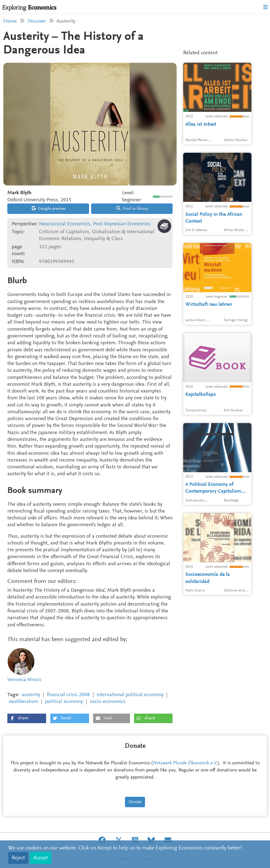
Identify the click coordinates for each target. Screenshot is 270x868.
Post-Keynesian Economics (122, 224)
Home (10, 21)
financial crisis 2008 (68, 695)
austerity (31, 695)
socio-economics (108, 702)
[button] (27, 718)
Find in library (132, 208)
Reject (18, 858)
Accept (41, 858)
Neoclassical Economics (65, 224)
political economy (64, 702)
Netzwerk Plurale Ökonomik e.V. (185, 763)
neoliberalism (23, 702)
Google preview (49, 208)
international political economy (130, 695)
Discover (37, 21)
